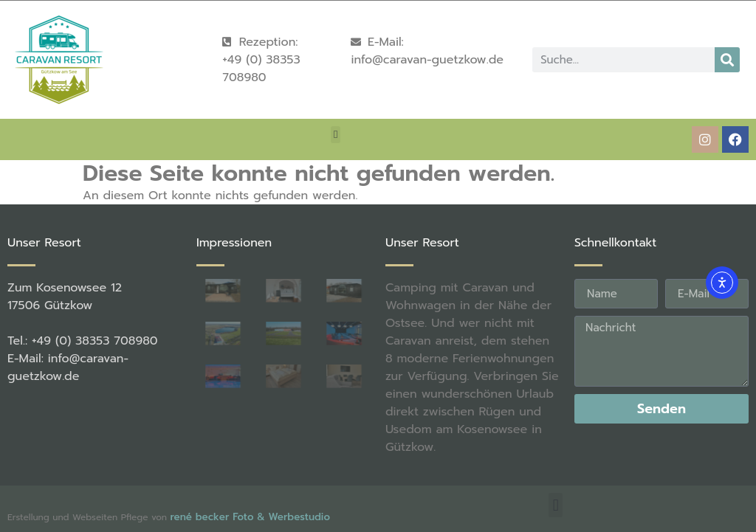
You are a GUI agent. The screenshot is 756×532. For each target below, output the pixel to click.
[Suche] (727, 60)
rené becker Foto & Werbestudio (250, 517)
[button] (336, 135)
